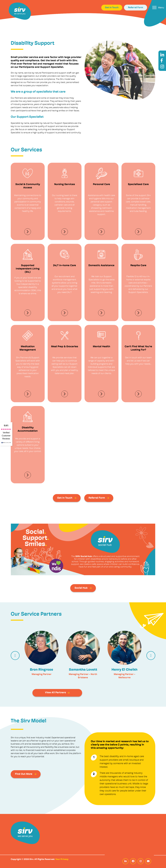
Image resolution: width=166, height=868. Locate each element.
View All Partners (57, 693)
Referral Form (136, 8)
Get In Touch (112, 8)
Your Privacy (62, 859)
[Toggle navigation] (158, 8)
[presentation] (15, 656)
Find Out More (26, 774)
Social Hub (83, 588)
